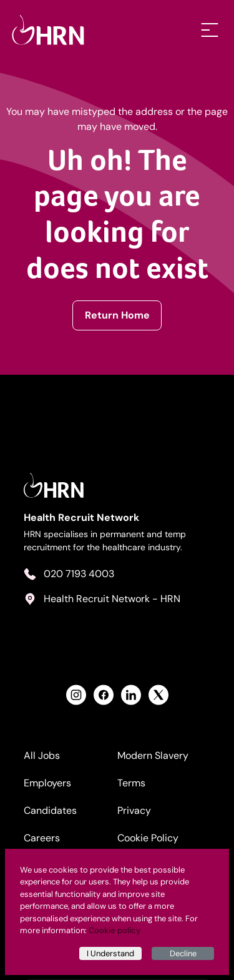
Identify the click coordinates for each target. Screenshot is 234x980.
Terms (131, 783)
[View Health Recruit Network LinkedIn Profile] (131, 695)
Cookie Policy (148, 838)
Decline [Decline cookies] (183, 953)
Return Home (117, 315)
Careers (42, 838)
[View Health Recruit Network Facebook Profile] (104, 695)
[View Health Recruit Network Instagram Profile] (76, 695)
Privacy (134, 810)
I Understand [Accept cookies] (110, 953)
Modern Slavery (153, 755)
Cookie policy (115, 930)
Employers (47, 783)
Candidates (50, 810)
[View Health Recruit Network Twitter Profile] (158, 695)
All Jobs (42, 755)
